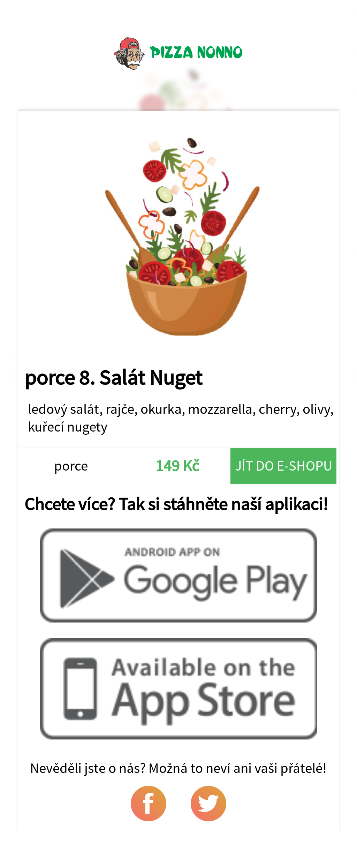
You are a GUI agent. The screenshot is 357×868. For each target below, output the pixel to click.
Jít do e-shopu (284, 466)
